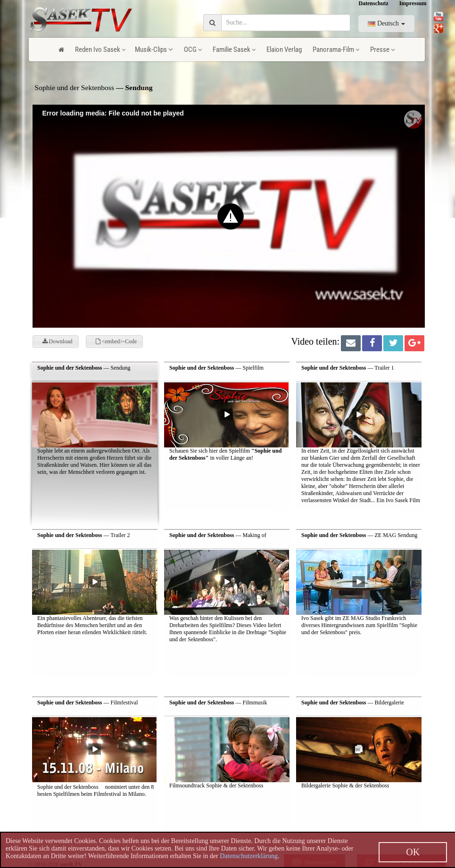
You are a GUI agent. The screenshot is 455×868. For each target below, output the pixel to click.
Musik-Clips (154, 50)
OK (413, 852)
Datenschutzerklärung (249, 856)
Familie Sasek (234, 50)
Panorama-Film (336, 50)
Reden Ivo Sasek (100, 50)
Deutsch (386, 23)
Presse (382, 50)
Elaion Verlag (284, 50)
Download (58, 341)
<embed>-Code (116, 341)
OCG (193, 50)
